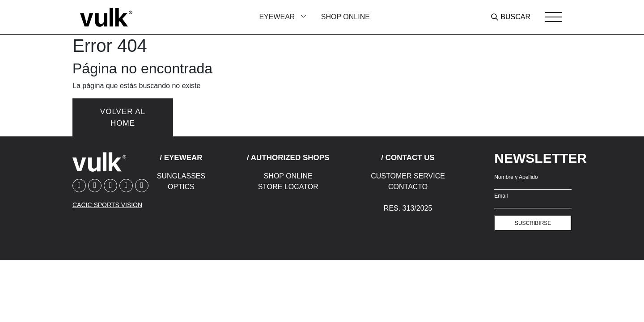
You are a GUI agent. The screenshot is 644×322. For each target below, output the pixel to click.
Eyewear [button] (278, 17)
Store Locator (288, 187)
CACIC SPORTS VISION (107, 205)
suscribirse (533, 223)
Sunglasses (181, 176)
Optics (181, 187)
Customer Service (408, 176)
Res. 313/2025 (408, 208)
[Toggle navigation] (553, 17)
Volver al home (123, 117)
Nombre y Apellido (516, 177)
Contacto (408, 187)
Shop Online (345, 17)
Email (501, 196)
